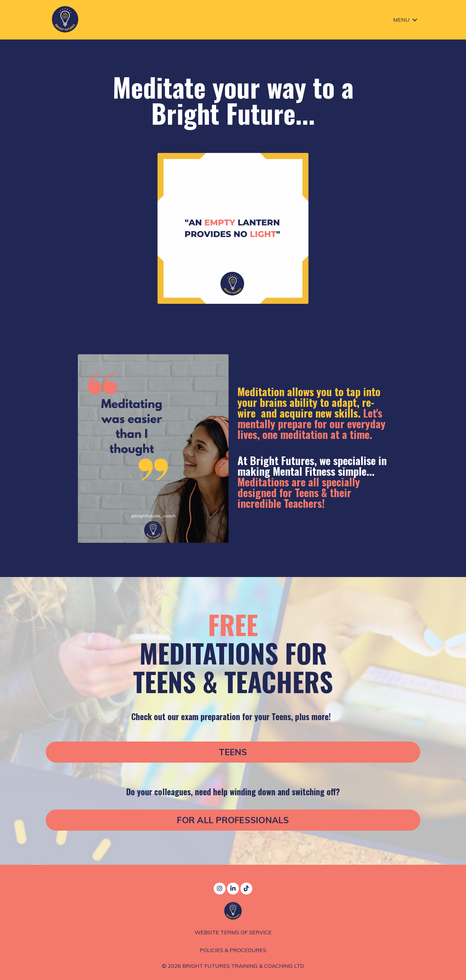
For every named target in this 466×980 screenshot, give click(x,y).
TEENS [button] (233, 753)
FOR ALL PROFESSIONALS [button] (233, 821)
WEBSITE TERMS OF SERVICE (233, 933)
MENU (405, 19)
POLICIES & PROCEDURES (233, 950)
